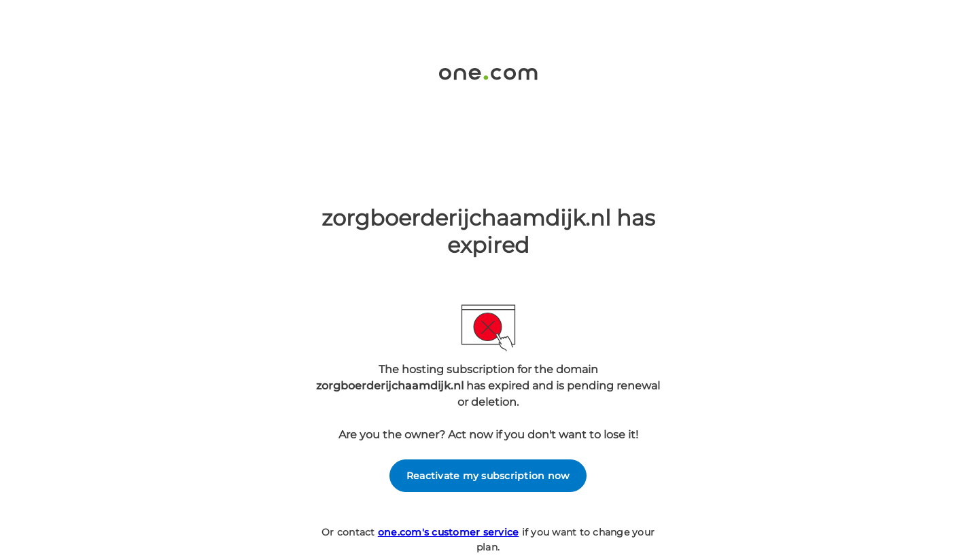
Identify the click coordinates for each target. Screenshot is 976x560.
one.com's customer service (449, 532)
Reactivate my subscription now (488, 476)
